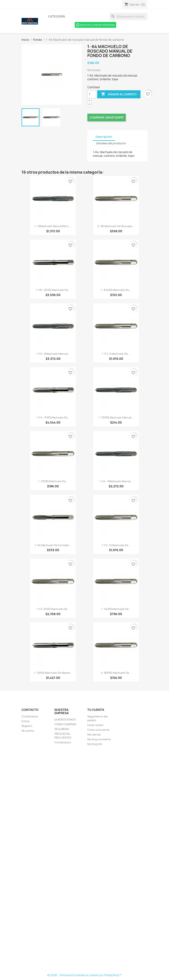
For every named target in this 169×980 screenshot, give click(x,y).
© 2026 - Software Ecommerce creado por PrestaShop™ (85, 975)
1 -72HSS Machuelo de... (53, 481)
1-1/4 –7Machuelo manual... (116, 481)
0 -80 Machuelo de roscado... (116, 226)
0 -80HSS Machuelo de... (116, 673)
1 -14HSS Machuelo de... (116, 609)
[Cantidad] (92, 94)
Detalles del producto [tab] (111, 143)
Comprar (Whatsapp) (107, 117)
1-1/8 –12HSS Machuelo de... (53, 290)
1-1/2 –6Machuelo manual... (53, 354)
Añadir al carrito (119, 94)
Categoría (57, 16)
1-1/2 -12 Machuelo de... (116, 545)
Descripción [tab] (104, 137)
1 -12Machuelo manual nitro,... (53, 226)
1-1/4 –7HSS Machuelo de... (53, 417)
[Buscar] (128, 16)
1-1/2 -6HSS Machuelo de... (53, 609)
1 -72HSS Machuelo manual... (116, 417)
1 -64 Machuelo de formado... (53, 545)
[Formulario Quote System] (85, 860)
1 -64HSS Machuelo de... (116, 290)
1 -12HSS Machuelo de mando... (53, 673)
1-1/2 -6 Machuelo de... (116, 354)
